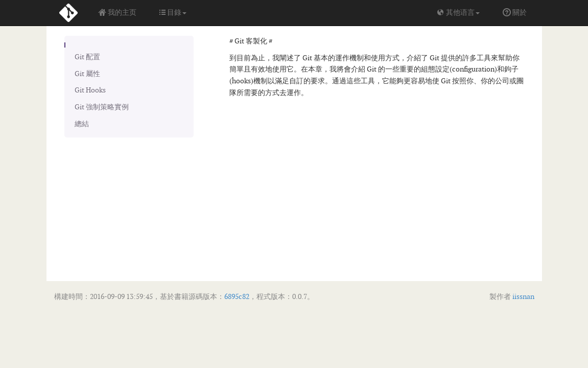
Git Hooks (90, 90)
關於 (515, 13)
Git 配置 (87, 57)
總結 (82, 124)
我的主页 (117, 13)
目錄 (173, 13)
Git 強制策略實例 (102, 107)
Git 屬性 (87, 74)
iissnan (523, 297)
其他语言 (458, 13)
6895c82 (237, 297)
